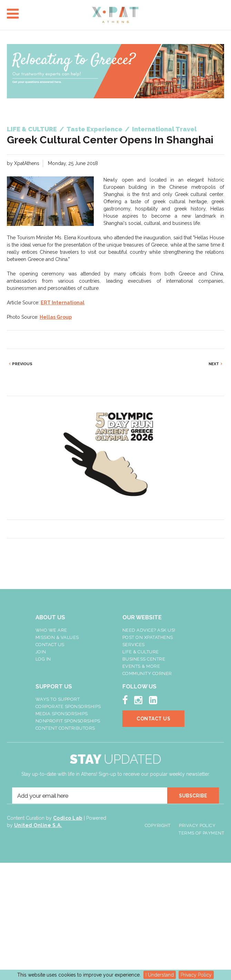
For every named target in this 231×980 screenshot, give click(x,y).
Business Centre (144, 659)
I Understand (160, 975)
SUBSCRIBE (193, 796)
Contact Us (50, 645)
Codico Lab (68, 818)
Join (41, 652)
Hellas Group (56, 317)
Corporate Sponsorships (68, 706)
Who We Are (51, 630)
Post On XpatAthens (148, 637)
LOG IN (43, 659)
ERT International (63, 303)
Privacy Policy (196, 975)
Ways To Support (58, 699)
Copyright (158, 825)
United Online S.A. (38, 825)
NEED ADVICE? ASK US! (149, 630)
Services (134, 645)
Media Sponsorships (62, 714)
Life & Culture (141, 652)
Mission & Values (57, 637)
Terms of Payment (201, 833)
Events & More (141, 666)
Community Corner (147, 673)
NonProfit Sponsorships (68, 721)
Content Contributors (65, 728)
